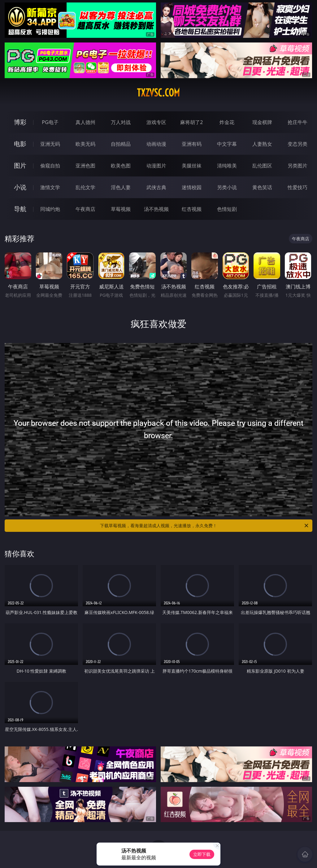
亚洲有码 (192, 144)
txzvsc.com (158, 93)
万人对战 (121, 122)
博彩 (20, 122)
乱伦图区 (262, 166)
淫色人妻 (121, 187)
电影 (20, 144)
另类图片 (297, 166)
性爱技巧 (297, 187)
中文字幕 (227, 144)
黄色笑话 (262, 187)
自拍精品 (121, 144)
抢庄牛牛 (297, 122)
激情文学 (50, 187)
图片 (20, 165)
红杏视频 (192, 209)
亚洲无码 (50, 144)
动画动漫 (156, 144)
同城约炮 (50, 209)
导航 (20, 209)
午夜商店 (85, 209)
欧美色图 (121, 166)
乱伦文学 (85, 187)
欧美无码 (85, 144)
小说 (20, 187)
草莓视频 (121, 209)
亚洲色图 (85, 166)
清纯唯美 (227, 166)
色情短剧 (227, 209)
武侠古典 (156, 187)
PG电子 (50, 122)
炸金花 (227, 122)
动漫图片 (156, 166)
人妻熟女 (262, 144)
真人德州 (85, 122)
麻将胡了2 (191, 122)
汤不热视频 (156, 209)
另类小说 (227, 187)
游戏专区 (156, 122)
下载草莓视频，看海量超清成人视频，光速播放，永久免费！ (205, 526)
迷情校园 (192, 187)
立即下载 (202, 854)
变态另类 (297, 144)
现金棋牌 (262, 122)
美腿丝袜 (192, 166)
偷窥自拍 (50, 166)
